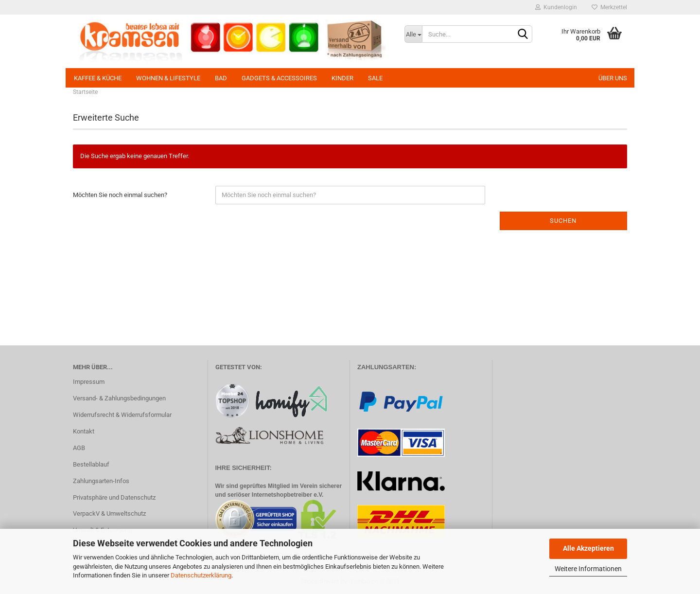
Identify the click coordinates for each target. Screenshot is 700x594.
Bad (221, 78)
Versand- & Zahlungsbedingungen (119, 398)
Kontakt (84, 431)
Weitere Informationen (588, 569)
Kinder (342, 78)
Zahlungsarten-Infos (101, 481)
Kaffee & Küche (98, 78)
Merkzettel (609, 7)
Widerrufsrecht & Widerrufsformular (122, 415)
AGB (79, 448)
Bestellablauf (91, 464)
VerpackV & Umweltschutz (109, 513)
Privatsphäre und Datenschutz (114, 497)
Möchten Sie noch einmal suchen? (120, 195)
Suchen (563, 221)
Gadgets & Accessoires (279, 78)
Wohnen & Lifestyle (168, 78)
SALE (375, 78)
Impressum (89, 382)
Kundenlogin (556, 7)
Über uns (613, 78)
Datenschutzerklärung (201, 575)
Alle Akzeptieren (588, 548)
